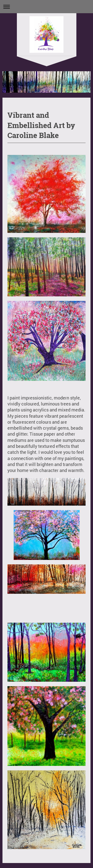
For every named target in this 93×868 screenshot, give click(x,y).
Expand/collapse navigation (46, 7)
